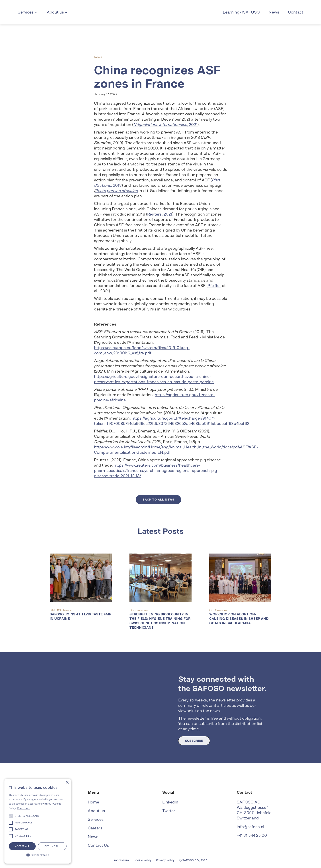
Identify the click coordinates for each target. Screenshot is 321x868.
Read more (24, 808)
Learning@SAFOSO (241, 12)
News (274, 12)
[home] (160, 12)
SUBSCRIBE (194, 741)
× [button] (67, 783)
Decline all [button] (52, 846)
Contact (296, 12)
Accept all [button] (22, 846)
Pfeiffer (214, 286)
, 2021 (165, 125)
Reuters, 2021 (160, 214)
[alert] (38, 821)
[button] (28, 12)
